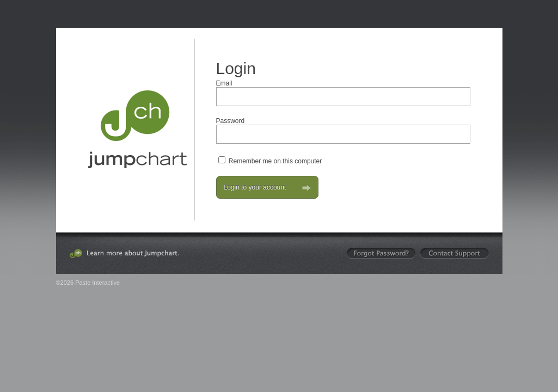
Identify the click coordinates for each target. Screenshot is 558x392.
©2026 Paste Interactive (88, 283)
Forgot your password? (381, 253)
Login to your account (267, 187)
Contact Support (455, 253)
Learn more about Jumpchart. (124, 253)
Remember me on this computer (275, 161)
